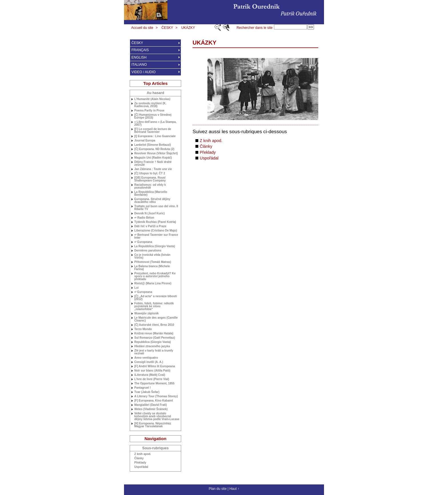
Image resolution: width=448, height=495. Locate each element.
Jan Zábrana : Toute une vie (153, 169)
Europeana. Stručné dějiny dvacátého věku (152, 201)
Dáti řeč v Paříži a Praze (150, 226)
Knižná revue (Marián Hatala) (154, 334)
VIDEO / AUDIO (144, 72)
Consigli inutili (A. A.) (149, 362)
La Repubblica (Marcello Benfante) (151, 193)
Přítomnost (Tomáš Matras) (153, 262)
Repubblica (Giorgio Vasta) (153, 342)
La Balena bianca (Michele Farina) (152, 268)
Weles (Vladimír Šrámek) (151, 409)
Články (206, 146)
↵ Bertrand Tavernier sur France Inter (156, 236)
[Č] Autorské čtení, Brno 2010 (154, 325)
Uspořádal (209, 158)
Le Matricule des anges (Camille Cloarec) (156, 319)
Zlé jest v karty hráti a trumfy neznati (154, 352)
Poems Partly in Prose (149, 111)
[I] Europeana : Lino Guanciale (155, 136)
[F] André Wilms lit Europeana (155, 366)
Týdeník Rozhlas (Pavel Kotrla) (155, 222)
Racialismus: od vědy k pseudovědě (150, 186)
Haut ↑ (234, 489)
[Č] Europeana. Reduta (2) (154, 149)
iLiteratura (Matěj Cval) (150, 375)
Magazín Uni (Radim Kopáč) (153, 158)
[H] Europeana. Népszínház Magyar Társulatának (153, 425)
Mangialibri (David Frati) (151, 405)
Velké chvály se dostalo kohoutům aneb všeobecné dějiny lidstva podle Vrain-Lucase (157, 416)
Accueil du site (142, 28)
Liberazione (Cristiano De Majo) (156, 231)
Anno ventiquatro (146, 358)
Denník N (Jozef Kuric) (150, 213)
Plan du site (218, 489)
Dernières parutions (148, 251)
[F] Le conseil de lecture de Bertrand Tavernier (153, 131)
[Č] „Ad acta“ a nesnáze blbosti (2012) (156, 298)
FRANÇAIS (140, 50)
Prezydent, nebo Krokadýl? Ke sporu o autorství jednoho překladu (155, 276)
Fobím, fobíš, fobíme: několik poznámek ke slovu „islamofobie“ (154, 306)
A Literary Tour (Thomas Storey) (156, 396)
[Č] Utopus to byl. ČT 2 (150, 173)
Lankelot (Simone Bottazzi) (153, 145)
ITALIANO (139, 65)
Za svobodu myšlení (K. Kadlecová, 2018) (150, 105)
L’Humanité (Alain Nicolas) (152, 99)
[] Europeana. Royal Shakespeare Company (150, 179)
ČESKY (167, 28)
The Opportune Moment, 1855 (154, 384)
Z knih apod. (211, 141)
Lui (136, 288)
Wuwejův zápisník (146, 314)
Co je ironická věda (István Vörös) (152, 256)
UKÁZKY (188, 28)
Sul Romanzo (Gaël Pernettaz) (155, 338)
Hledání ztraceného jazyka (152, 346)
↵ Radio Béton (144, 218)
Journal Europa (145, 141)
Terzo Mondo (143, 329)
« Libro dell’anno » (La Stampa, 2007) (155, 123)
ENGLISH (139, 57)
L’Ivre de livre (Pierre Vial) (152, 379)
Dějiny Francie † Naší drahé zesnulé (153, 163)
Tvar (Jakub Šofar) (147, 392)
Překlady (208, 152)
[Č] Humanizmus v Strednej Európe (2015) (153, 116)
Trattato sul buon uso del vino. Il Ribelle (156, 208)
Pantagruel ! (143, 388)
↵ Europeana (143, 242)
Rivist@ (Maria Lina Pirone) (153, 284)
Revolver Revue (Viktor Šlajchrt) (156, 153)
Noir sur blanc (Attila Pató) (152, 371)
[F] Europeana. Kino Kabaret (154, 401)
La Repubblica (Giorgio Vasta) (155, 246)
